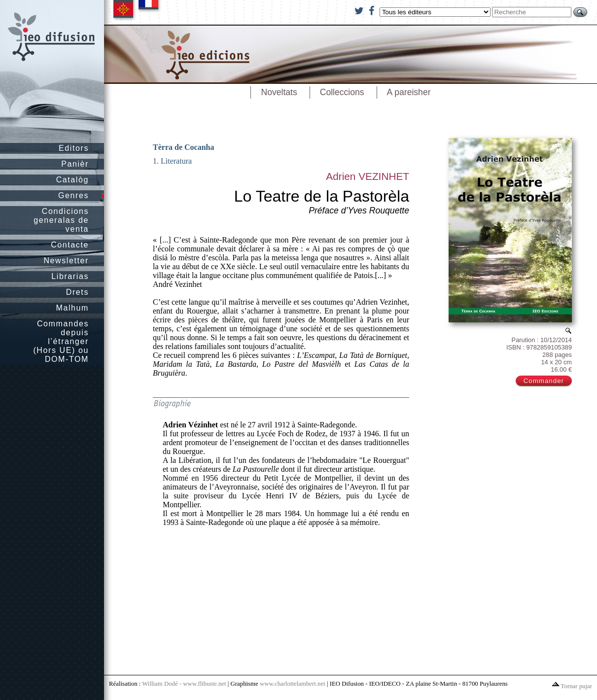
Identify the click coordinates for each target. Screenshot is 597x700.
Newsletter (66, 261)
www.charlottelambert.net (293, 684)
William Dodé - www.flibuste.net (184, 684)
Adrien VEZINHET (368, 176)
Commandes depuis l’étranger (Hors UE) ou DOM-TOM (61, 341)
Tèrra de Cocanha (183, 147)
